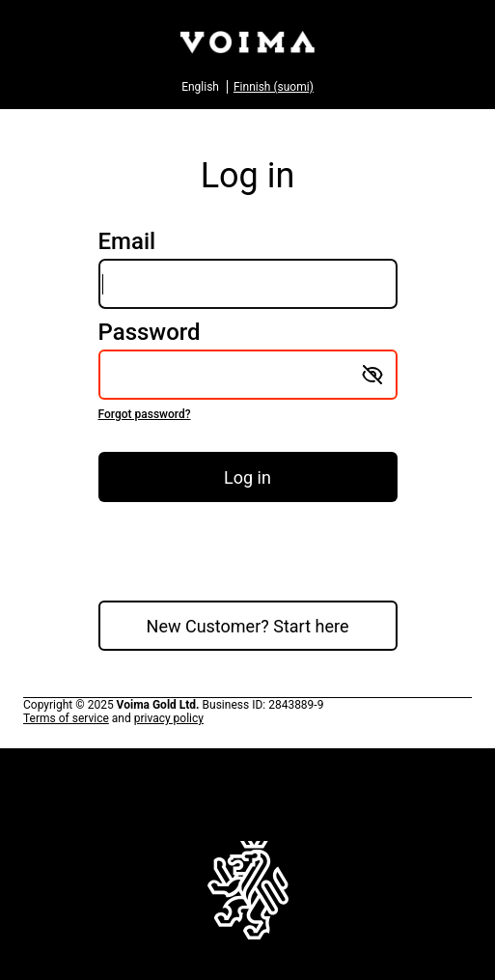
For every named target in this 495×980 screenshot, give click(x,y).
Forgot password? (145, 414)
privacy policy (169, 718)
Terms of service (66, 718)
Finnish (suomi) (274, 87)
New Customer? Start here (248, 626)
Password (248, 371)
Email (248, 268)
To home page (248, 899)
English (200, 87)
